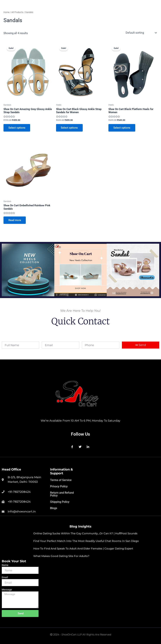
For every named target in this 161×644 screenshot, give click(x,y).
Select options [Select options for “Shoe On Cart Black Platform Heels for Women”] (122, 128)
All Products (17, 12)
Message (7, 590)
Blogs (54, 508)
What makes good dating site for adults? (61, 556)
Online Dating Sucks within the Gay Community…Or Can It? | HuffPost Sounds (85, 533)
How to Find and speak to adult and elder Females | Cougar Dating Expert (83, 548)
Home (6, 12)
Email (5, 577)
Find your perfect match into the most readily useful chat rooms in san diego (86, 541)
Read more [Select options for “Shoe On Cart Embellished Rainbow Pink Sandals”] (15, 220)
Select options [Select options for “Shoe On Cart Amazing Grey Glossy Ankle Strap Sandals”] (17, 128)
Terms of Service (61, 480)
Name (5, 565)
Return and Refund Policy (62, 494)
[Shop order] (141, 33)
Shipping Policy (60, 502)
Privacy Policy (59, 486)
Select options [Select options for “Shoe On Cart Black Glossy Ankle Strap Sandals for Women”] (69, 128)
